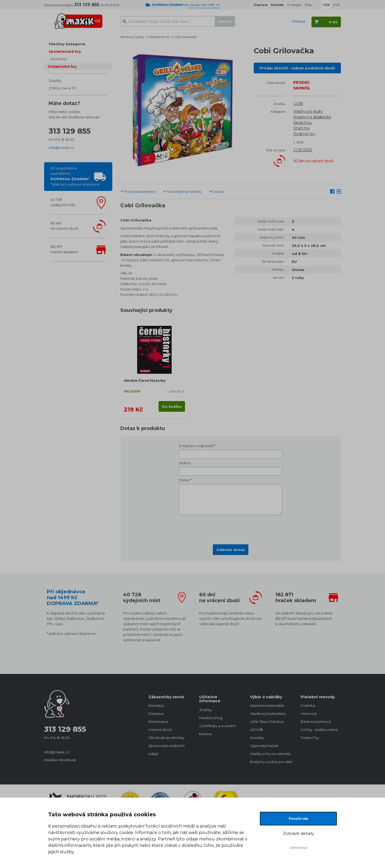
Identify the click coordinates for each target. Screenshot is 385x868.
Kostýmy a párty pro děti (270, 762)
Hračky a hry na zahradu (270, 754)
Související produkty (184, 191)
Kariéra (205, 734)
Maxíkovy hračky (132, 37)
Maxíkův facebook (60, 760)
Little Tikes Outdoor (267, 722)
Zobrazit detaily (298, 833)
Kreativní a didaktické (312, 117)
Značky (55, 81)
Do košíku (172, 406)
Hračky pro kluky (308, 111)
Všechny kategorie (67, 44)
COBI (298, 104)
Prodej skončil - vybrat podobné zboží (297, 68)
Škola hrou (303, 123)
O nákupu (294, 5)
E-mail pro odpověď (196, 446)
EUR (336, 5)
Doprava (156, 714)
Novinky (257, 738)
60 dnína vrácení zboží (64, 226)
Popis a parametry (140, 191)
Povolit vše (299, 819)
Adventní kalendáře (267, 705)
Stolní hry (59, 59)
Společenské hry (65, 51)
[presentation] (231, 528)
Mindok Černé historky (145, 380)
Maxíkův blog (211, 718)
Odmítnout (299, 848)
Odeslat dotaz (231, 550)
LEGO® (256, 730)
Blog (308, 5)
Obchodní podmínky (166, 738)
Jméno (185, 463)
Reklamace (158, 722)
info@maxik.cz (61, 148)
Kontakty (156, 705)
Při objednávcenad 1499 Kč (75, 176)
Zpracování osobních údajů (167, 750)
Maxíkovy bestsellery (268, 714)
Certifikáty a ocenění (217, 726)
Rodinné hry (304, 134)
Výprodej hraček (264, 746)
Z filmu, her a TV (62, 88)
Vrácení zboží (160, 730)
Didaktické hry (62, 66)
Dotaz (218, 191)
